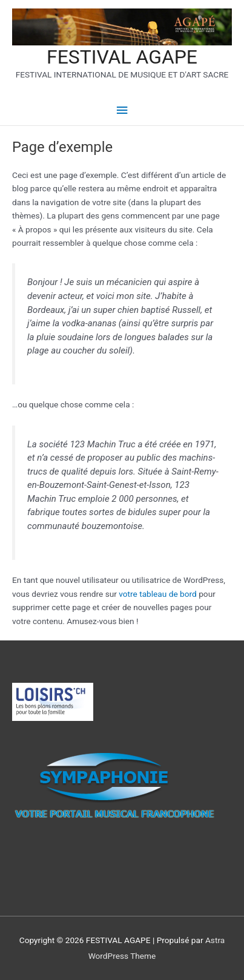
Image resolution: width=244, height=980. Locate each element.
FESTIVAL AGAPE (122, 57)
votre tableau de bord (158, 594)
